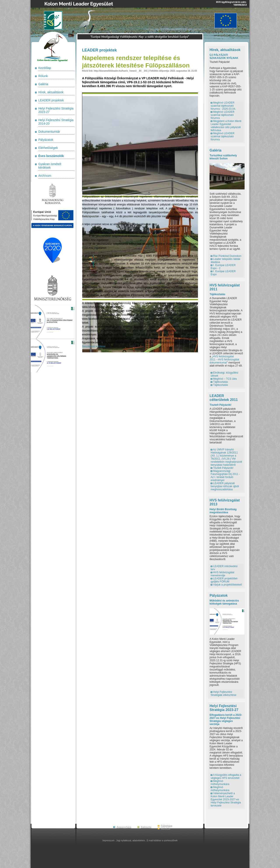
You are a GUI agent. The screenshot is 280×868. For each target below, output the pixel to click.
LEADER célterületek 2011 (224, 398)
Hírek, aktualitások (51, 92)
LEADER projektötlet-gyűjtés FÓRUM (224, 580)
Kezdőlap (45, 68)
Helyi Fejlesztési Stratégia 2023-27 (224, 708)
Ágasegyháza (124, 827)
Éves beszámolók (51, 156)
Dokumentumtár (49, 132)
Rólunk (43, 76)
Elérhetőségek (48, 148)
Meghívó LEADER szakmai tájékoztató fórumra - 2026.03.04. (223, 106)
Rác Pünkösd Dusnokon (227, 256)
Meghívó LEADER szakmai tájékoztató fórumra (223, 115)
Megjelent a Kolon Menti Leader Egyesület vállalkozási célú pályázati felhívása (226, 126)
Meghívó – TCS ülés (225, 379)
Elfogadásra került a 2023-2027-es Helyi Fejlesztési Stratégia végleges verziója (226, 720)
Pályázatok (46, 140)
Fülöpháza (167, 826)
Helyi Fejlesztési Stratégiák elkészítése (223, 693)
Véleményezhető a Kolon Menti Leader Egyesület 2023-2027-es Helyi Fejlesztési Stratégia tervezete (226, 799)
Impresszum (108, 841)
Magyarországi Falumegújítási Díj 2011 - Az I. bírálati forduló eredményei (225, 476)
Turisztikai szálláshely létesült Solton (223, 157)
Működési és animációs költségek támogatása (224, 602)
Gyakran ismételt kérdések (50, 166)
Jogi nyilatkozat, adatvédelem (130, 841)
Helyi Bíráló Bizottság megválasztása (223, 511)
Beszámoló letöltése (94, 346)
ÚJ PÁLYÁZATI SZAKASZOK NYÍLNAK (224, 56)
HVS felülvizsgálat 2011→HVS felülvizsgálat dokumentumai (224, 360)
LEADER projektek (51, 100)
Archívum (45, 176)
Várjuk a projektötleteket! (227, 585)
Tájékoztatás (217, 294)
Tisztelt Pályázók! (220, 405)
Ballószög (146, 827)
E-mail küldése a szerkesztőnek (162, 841)
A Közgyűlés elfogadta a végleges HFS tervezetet (226, 776)
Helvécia (166, 828)
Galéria (43, 84)
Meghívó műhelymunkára (220, 783)
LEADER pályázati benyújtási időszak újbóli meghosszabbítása (225, 486)
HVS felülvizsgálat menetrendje (222, 574)
